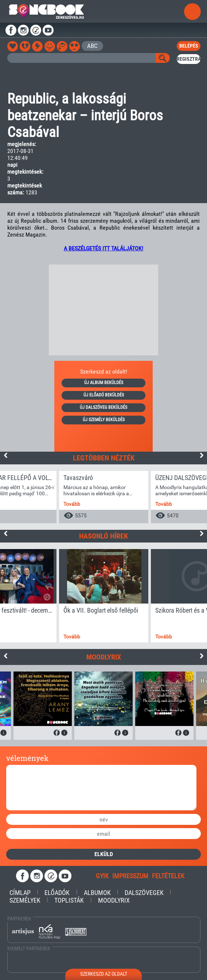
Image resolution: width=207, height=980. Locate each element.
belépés (189, 46)
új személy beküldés (104, 420)
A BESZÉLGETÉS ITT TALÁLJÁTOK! (103, 248)
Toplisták (69, 900)
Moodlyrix (114, 900)
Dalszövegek (144, 893)
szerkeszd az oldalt (104, 974)
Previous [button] (5, 455)
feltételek (168, 876)
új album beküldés (104, 383)
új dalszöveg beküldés (103, 407)
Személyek (25, 900)
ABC (92, 46)
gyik (102, 876)
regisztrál (188, 59)
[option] (104, 497)
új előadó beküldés (104, 395)
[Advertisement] (103, 310)
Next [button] (202, 455)
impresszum (130, 876)
